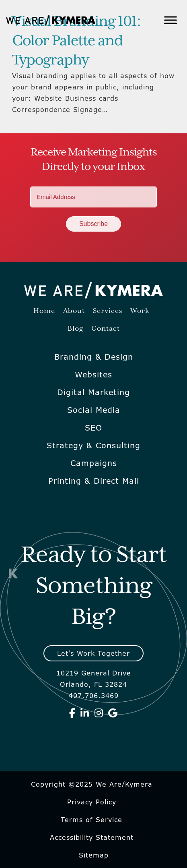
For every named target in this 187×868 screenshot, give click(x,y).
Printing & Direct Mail (94, 481)
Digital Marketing (93, 392)
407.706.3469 (94, 696)
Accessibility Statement (92, 837)
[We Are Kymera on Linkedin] (85, 713)
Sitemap (94, 855)
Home (44, 311)
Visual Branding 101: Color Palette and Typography (76, 41)
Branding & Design (94, 357)
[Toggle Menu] (171, 20)
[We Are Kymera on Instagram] (99, 713)
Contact (106, 329)
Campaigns (94, 463)
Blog (75, 329)
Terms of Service (91, 820)
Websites (93, 375)
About (74, 311)
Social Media (94, 410)
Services (108, 311)
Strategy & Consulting (93, 445)
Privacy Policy (92, 802)
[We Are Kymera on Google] (113, 713)
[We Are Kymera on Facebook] (72, 713)
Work (140, 311)
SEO (93, 428)
